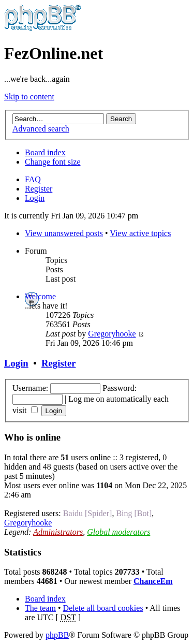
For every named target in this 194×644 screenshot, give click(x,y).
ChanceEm (153, 581)
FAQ (33, 179)
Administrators (58, 532)
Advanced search (41, 129)
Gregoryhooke (112, 334)
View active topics (140, 233)
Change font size (53, 162)
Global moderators (118, 532)
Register (39, 189)
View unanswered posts (64, 233)
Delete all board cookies (103, 608)
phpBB (57, 635)
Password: (120, 388)
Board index (45, 152)
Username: (30, 388)
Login (35, 198)
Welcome (40, 296)
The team (40, 608)
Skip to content (29, 97)
